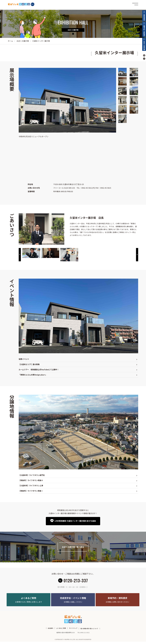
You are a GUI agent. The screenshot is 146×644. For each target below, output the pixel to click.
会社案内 (51, 631)
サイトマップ (73, 631)
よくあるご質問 (61, 631)
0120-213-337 (76, 582)
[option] (31, 253)
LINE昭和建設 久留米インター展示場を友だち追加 (75, 521)
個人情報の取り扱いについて (89, 631)
